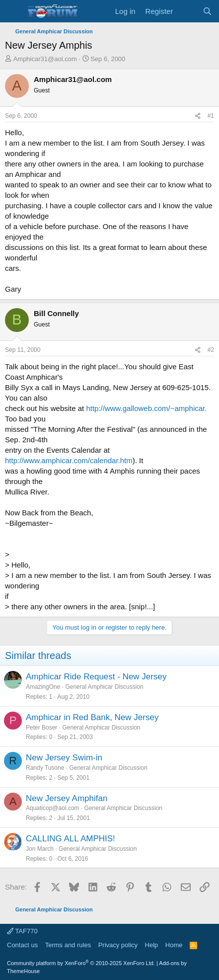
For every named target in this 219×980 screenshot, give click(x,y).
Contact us (22, 945)
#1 (211, 116)
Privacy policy (118, 945)
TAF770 (22, 931)
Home (174, 945)
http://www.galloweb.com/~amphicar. (146, 408)
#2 (211, 350)
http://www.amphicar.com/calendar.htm (69, 460)
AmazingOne (43, 687)
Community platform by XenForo (81, 963)
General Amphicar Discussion (104, 687)
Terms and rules (68, 945)
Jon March (40, 849)
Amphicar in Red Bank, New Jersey (92, 717)
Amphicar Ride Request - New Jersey (96, 677)
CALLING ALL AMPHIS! (71, 839)
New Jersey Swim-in (64, 758)
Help (152, 945)
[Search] (207, 11)
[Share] (198, 116)
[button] (14, 11)
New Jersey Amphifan (67, 798)
